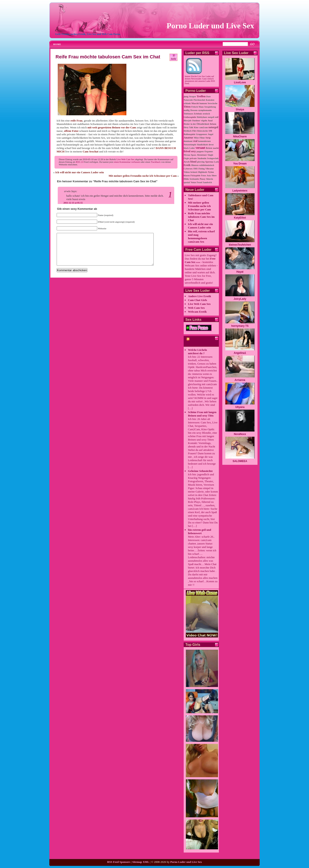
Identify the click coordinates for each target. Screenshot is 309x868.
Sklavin (209, 179)
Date (208, 97)
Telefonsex (189, 114)
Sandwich (208, 182)
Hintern (195, 165)
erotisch (206, 114)
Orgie (186, 158)
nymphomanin (205, 110)
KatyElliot (240, 218)
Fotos (204, 176)
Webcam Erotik (197, 312)
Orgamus (209, 151)
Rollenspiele (189, 134)
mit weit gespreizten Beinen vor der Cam (112, 127)
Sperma (209, 162)
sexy (193, 151)
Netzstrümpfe (190, 145)
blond (193, 162)
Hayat (240, 272)
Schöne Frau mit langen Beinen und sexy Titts (202, 414)
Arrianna (240, 380)
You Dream (240, 164)
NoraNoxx (240, 434)
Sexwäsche (212, 103)
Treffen (201, 96)
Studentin (202, 158)
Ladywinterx (240, 191)
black (186, 148)
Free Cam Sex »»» (200, 260)
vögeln (204, 121)
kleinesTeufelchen (240, 245)
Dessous (194, 110)
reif (217, 117)
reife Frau (76, 121)
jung (186, 96)
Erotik (187, 165)
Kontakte (210, 100)
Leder (192, 148)
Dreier (187, 124)
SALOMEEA (240, 461)
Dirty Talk (188, 127)
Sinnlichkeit (202, 145)
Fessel (200, 182)
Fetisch (195, 107)
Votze (193, 182)
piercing (201, 162)
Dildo (186, 179)
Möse (196, 138)
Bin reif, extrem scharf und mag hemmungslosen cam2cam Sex (201, 236)
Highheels (203, 172)
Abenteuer (202, 155)
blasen (187, 176)
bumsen (203, 103)
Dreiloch (188, 131)
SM (210, 131)
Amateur (188, 138)
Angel (210, 134)
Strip (208, 138)
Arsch (187, 162)
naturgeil (213, 127)
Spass (193, 155)
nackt (216, 148)
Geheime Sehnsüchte (200, 471)
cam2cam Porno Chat (196, 342)
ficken (213, 124)
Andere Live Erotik (200, 296)
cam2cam (204, 127)
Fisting (202, 169)
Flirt (194, 131)
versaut (200, 148)
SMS (196, 169)
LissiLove (240, 82)
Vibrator (210, 169)
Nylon (211, 172)
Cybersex (188, 169)
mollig (187, 110)
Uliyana (240, 407)
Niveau (187, 155)
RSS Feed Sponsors (119, 862)
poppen (200, 151)
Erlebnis (198, 114)
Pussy (203, 179)
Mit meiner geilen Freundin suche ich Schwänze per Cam (143, 176)
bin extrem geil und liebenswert (200, 531)
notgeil (211, 117)
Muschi (195, 103)
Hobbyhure (202, 117)
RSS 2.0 (80, 162)
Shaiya (240, 109)
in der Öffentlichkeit (200, 124)
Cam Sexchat (90, 151)
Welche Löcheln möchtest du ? (197, 352)
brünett (194, 172)
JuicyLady (240, 299)
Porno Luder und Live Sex (210, 26)
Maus (201, 107)
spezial (187, 182)
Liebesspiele (190, 117)
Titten (187, 107)
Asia (209, 176)
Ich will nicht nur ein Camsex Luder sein (80, 172)
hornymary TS (240, 326)
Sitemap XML (141, 862)
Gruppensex (201, 134)
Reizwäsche (202, 131)
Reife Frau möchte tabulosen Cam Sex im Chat (108, 57)
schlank (187, 103)
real (195, 141)
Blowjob (188, 121)
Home (57, 44)
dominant (188, 141)
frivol (187, 151)
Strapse (192, 97)
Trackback (156, 162)
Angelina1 (240, 353)
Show (214, 176)
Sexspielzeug (210, 107)
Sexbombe (194, 179)
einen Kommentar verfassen (127, 162)
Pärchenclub (199, 100)
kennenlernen (204, 141)
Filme (202, 138)
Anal (210, 120)
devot (211, 145)
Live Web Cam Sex (126, 159)
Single (210, 155)
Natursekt (188, 100)
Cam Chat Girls (198, 300)
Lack (216, 162)
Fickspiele (195, 175)
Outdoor (196, 121)
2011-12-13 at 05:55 (73, 203)
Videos (187, 172)
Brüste (209, 148)
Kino (196, 127)
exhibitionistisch (207, 165)
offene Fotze (71, 131)
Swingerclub (213, 158)
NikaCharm (240, 137)
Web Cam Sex (196, 308)
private (193, 158)
